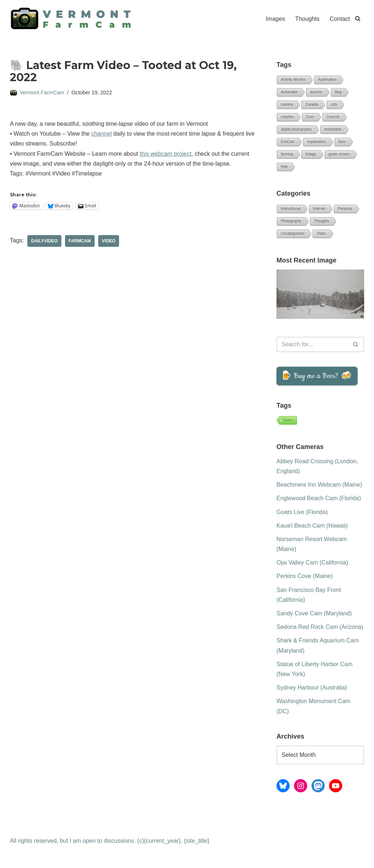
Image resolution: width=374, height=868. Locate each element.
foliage (311, 154)
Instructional (291, 209)
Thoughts (307, 19)
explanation (316, 142)
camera (287, 104)
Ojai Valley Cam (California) (312, 563)
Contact (340, 19)
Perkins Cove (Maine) (305, 576)
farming (287, 154)
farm (342, 142)
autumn (316, 92)
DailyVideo (44, 241)
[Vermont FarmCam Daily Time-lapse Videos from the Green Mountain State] (74, 19)
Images (275, 19)
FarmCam (80, 241)
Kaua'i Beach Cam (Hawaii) (312, 526)
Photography (291, 221)
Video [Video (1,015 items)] (288, 420)
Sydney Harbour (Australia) (312, 688)
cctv (334, 104)
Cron (310, 117)
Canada (312, 104)
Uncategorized (293, 233)
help (284, 167)
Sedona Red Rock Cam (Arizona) (320, 627)
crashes (287, 117)
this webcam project (166, 154)
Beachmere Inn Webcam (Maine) (319, 485)
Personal (345, 209)
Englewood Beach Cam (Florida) (319, 498)
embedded (333, 129)
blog (338, 92)
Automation (327, 80)
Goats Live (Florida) (302, 512)
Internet (319, 209)
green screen (339, 154)
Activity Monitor (293, 80)
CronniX (333, 117)
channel (102, 134)
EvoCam (288, 142)
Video (109, 241)
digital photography (296, 129)
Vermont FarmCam (42, 93)
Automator (289, 92)
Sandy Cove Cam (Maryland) (314, 613)
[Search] (358, 18)
